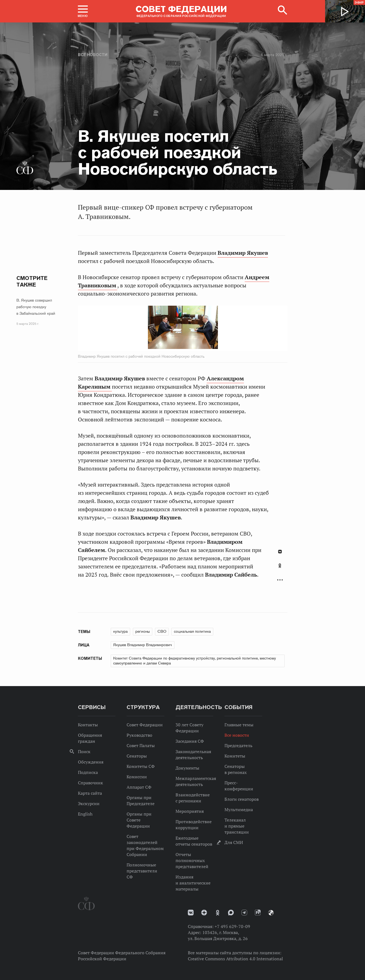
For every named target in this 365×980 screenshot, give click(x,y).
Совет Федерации (145, 725)
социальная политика (192, 631)
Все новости (93, 55)
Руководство (139, 735)
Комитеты (235, 756)
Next (226, 328)
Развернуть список (280, 580)
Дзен (204, 913)
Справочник (90, 783)
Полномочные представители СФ (142, 871)
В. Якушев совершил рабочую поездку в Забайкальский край (36, 307)
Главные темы (239, 725)
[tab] (280, 569)
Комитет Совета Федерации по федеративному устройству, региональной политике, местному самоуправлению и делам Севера (195, 661)
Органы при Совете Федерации (139, 820)
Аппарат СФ (139, 787)
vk (191, 913)
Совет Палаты (141, 745)
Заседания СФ (190, 741)
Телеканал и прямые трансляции (237, 826)
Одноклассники (280, 566)
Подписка (88, 772)
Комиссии (137, 777)
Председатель (238, 745)
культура (120, 631)
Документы (187, 768)
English (85, 814)
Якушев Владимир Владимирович (143, 645)
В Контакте (280, 552)
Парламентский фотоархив (271, 913)
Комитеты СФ (141, 766)
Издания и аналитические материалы (193, 883)
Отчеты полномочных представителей (192, 860)
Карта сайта (90, 793)
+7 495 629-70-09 (232, 926)
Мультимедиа (239, 810)
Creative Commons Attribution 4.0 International (235, 959)
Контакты (88, 725)
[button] (83, 11)
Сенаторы (137, 756)
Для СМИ (234, 842)
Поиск (84, 751)
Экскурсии (89, 803)
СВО (162, 631)
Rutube (258, 913)
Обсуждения (91, 762)
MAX (231, 913)
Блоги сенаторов (242, 799)
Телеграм (244, 913)
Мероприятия (190, 811)
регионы (143, 631)
